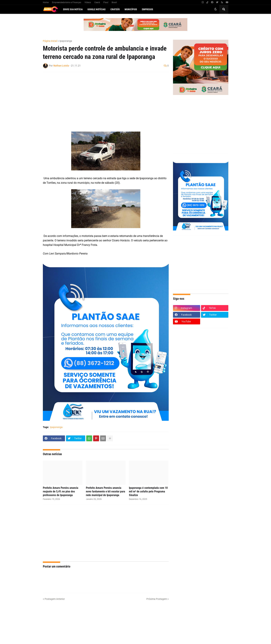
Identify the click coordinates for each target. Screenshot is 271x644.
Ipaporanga (66, 41)
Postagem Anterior (55, 599)
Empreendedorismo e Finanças (67, 2)
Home (46, 2)
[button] (216, 9)
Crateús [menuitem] (115, 9)
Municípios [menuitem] (131, 9)
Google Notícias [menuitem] (97, 9)
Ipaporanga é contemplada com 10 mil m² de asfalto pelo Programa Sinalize (148, 491)
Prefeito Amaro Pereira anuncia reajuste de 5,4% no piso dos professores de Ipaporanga (61, 491)
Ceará (97, 2)
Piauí (106, 2)
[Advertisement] (102, 100)
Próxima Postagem (157, 599)
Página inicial (50, 41)
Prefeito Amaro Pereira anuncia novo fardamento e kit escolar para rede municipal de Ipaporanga (106, 491)
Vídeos (88, 2)
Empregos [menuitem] (148, 9)
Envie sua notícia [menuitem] (73, 9)
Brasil (114, 2)
